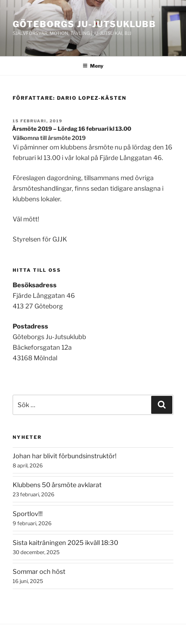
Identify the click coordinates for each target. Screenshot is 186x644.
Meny (93, 66)
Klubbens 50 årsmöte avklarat (57, 485)
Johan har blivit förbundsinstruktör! (65, 456)
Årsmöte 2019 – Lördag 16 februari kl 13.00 (72, 129)
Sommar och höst (39, 572)
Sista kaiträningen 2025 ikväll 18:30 (65, 543)
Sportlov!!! (28, 514)
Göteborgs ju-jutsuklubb (84, 24)
